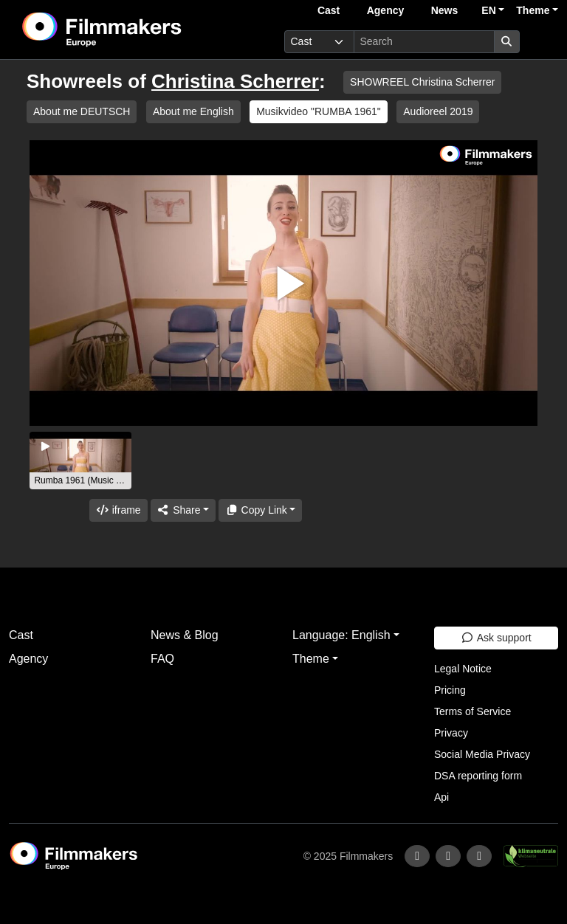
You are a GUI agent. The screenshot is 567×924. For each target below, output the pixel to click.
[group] (80, 461)
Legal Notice (463, 669)
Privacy (451, 733)
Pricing (450, 690)
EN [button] (488, 10)
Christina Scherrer (235, 81)
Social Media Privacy (482, 754)
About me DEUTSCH (82, 111)
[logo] (138, 30)
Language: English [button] (341, 635)
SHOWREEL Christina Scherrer (422, 82)
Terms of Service (472, 711)
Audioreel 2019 (438, 111)
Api (441, 797)
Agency (386, 10)
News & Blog (185, 635)
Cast (329, 10)
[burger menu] (542, 42)
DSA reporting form (478, 776)
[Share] (183, 510)
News (445, 10)
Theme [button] (533, 10)
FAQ (162, 659)
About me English (193, 111)
